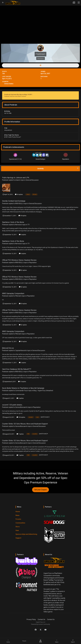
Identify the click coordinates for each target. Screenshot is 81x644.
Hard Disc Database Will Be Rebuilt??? (17, 369)
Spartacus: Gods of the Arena (13, 222)
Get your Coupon (40, 490)
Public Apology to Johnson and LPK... (16, 178)
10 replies (22, 382)
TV (29, 225)
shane (17, 180)
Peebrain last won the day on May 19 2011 (18, 94)
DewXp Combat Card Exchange (14, 201)
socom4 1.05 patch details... (13, 405)
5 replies (20, 398)
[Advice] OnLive (8, 348)
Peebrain (5, 180)
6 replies (22, 235)
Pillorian (18, 296)
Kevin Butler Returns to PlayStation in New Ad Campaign (23, 388)
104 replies (21, 417)
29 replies (23, 304)
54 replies (19, 194)
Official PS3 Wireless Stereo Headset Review (19, 260)
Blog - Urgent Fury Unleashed (43, 391)
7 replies (20, 434)
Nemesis (18, 225)
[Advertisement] (40, 21)
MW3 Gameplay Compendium (13, 293)
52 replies (23, 270)
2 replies (22, 363)
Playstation (33, 263)
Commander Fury (21, 391)
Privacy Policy (31, 619)
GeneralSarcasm (21, 407)
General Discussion (32, 180)
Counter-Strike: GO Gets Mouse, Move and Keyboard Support (25, 424)
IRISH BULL (19, 204)
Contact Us (41, 619)
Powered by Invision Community (41, 624)
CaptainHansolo (21, 350)
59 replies (22, 216)
